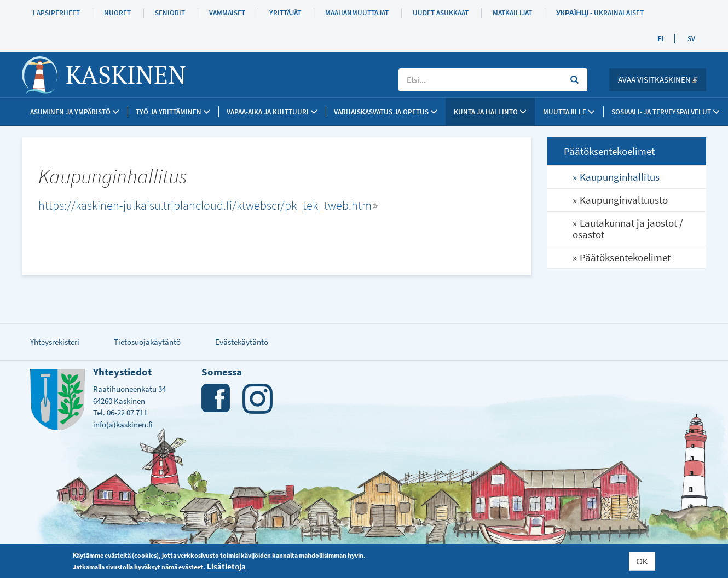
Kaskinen (126, 74)
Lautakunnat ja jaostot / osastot (628, 229)
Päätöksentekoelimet (625, 257)
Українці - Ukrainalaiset (600, 13)
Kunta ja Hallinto (490, 112)
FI (660, 39)
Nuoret (117, 13)
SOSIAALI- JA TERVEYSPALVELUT (666, 112)
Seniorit (170, 13)
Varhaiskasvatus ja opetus (386, 112)
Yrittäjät (285, 13)
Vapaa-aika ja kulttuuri (272, 112)
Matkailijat (512, 13)
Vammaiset (227, 13)
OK (642, 561)
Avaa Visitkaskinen (662, 80)
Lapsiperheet (56, 13)
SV (691, 39)
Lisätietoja (226, 566)
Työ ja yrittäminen (173, 112)
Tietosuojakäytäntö (147, 342)
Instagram (258, 399)
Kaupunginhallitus (620, 177)
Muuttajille (569, 112)
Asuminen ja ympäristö (75, 112)
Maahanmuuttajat (357, 13)
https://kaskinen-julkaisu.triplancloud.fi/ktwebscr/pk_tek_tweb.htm (208, 206)
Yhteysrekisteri (55, 342)
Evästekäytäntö (242, 342)
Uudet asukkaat (441, 13)
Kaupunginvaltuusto (624, 200)
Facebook (216, 399)
